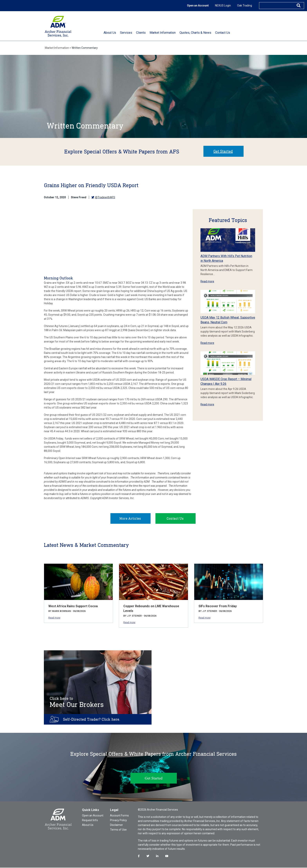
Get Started (223, 151)
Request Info (90, 821)
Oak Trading (245, 5)
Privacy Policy (118, 821)
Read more (207, 281)
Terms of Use (118, 830)
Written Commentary (85, 48)
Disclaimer (116, 825)
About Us (88, 825)
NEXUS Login (223, 5)
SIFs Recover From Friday (218, 607)
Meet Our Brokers (77, 703)
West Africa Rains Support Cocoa (73, 607)
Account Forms (119, 816)
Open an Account (198, 5)
